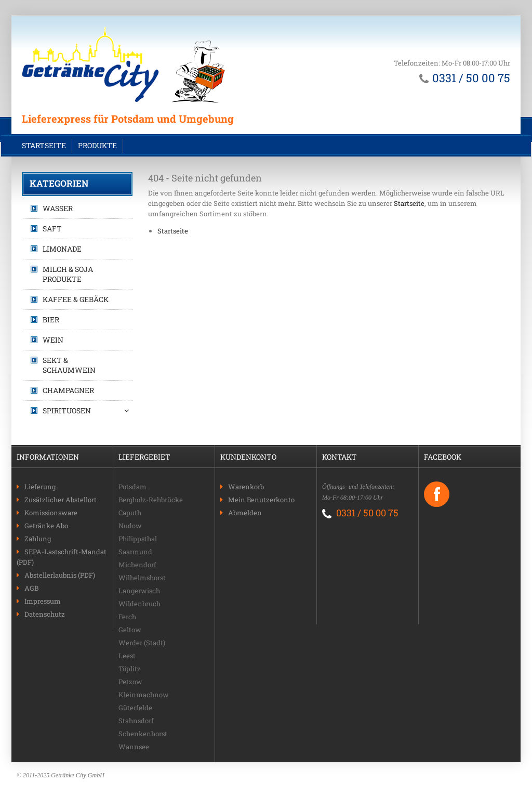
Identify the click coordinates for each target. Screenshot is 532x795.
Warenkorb (246, 487)
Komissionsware (51, 513)
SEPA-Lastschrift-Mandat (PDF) (62, 557)
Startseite (44, 145)
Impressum (43, 601)
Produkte (97, 145)
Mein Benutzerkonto (261, 500)
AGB (31, 588)
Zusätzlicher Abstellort (61, 500)
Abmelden (245, 513)
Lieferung (40, 487)
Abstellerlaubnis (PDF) (60, 575)
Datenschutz (45, 614)
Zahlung (38, 539)
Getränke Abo (46, 526)
